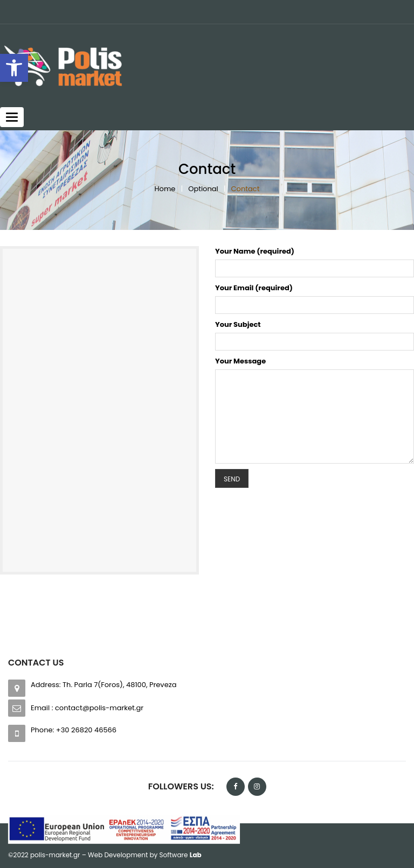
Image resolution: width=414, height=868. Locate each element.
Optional (203, 189)
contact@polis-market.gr (99, 708)
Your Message (240, 361)
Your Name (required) (255, 251)
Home (165, 189)
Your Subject (238, 324)
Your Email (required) (254, 288)
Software (181, 855)
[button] (14, 68)
